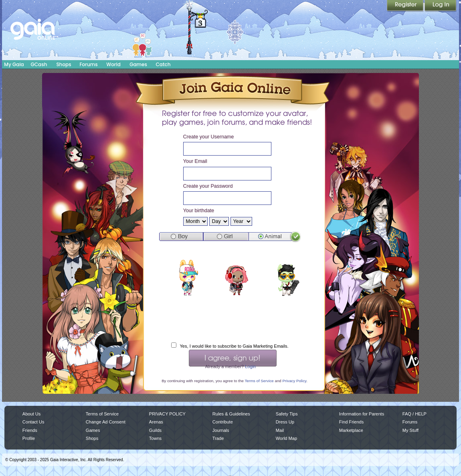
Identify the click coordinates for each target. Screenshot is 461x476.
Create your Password (208, 186)
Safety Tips (287, 414)
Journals (221, 430)
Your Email (195, 161)
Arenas (156, 422)
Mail (280, 430)
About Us (31, 414)
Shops (64, 64)
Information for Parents (362, 414)
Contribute (223, 422)
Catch (163, 64)
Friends (30, 430)
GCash (39, 64)
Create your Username (209, 137)
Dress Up (285, 422)
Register (406, 6)
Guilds (155, 430)
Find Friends (351, 422)
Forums (88, 64)
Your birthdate (199, 211)
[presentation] (232, 321)
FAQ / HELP (414, 414)
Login (441, 6)
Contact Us (33, 422)
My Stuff (410, 430)
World (113, 64)
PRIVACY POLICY (167, 414)
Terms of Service (259, 381)
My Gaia (14, 64)
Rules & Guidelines (231, 414)
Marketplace (351, 430)
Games (138, 64)
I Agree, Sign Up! (233, 358)
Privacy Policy (294, 381)
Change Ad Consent (106, 422)
